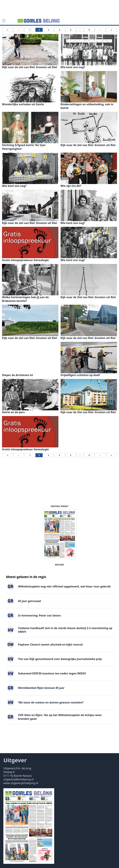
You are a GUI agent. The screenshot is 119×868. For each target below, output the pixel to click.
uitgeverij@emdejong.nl (18, 779)
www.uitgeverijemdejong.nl (21, 783)
